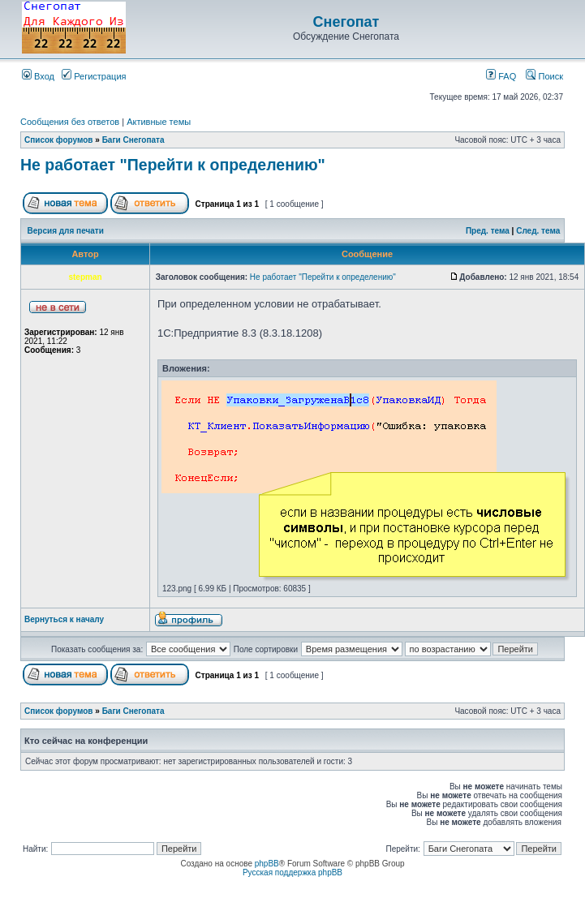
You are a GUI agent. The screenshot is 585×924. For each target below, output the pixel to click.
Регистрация (94, 76)
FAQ (501, 76)
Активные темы (159, 122)
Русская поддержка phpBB (292, 872)
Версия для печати (66, 231)
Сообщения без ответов (70, 122)
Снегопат (346, 22)
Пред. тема (488, 231)
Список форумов (59, 140)
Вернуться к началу (64, 619)
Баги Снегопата (133, 140)
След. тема (538, 231)
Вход (38, 76)
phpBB (267, 864)
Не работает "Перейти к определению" (173, 165)
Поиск (544, 76)
